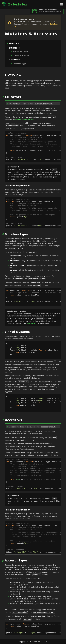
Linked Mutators (21, 55)
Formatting (32, 323)
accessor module (48, 427)
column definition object (26, 120)
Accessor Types (20, 63)
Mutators (14, 48)
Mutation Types (20, 52)
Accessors (14, 60)
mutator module (47, 104)
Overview (14, 43)
